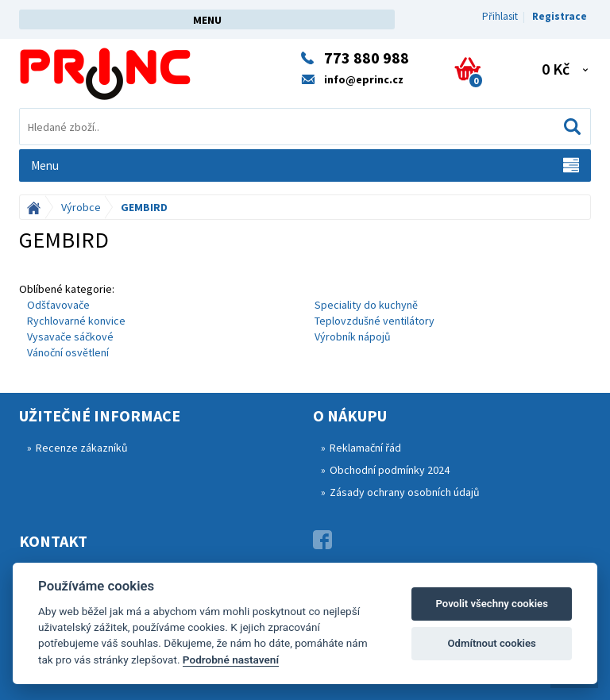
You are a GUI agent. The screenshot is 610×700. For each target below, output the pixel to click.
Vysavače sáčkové (70, 337)
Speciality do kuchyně (366, 305)
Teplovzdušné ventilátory (374, 321)
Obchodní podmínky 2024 (390, 470)
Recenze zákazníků (82, 448)
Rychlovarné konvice (76, 321)
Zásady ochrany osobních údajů (405, 492)
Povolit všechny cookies (491, 604)
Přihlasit (500, 16)
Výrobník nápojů (353, 337)
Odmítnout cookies (492, 643)
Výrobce (81, 207)
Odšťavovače (58, 305)
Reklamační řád (365, 448)
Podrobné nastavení (231, 660)
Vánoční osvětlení (68, 352)
